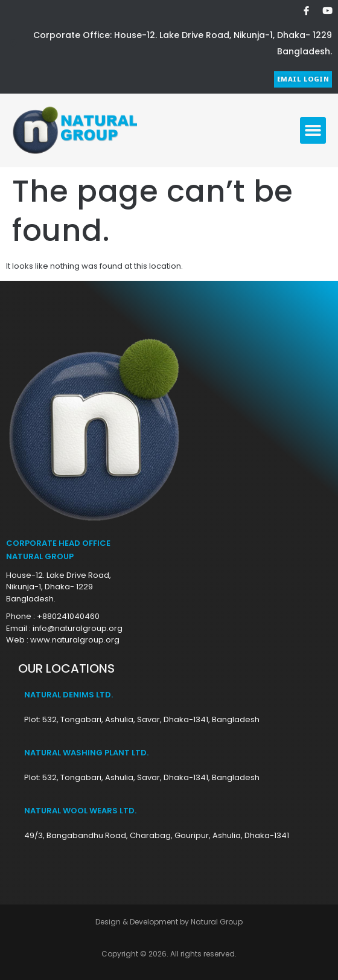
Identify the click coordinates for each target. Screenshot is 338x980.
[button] (313, 130)
